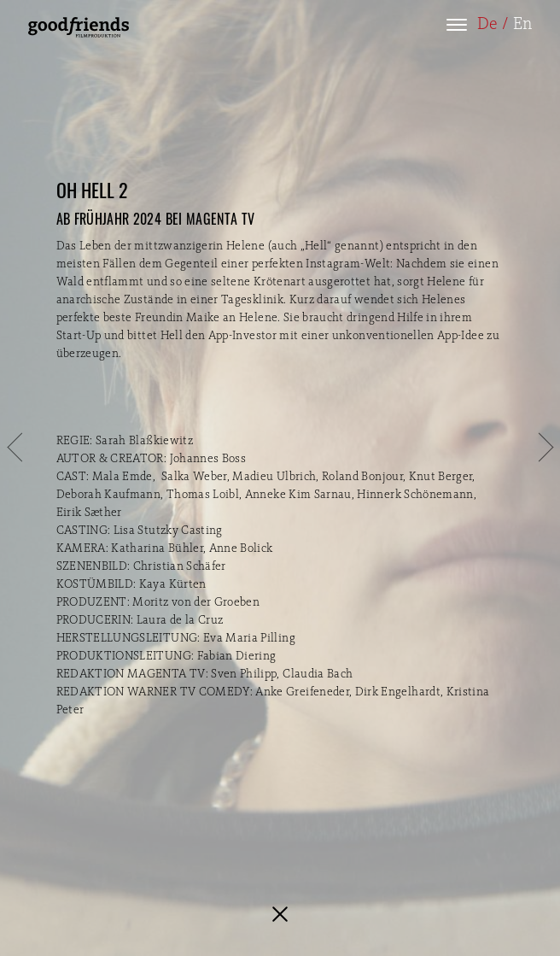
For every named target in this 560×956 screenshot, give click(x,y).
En (522, 25)
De (487, 25)
